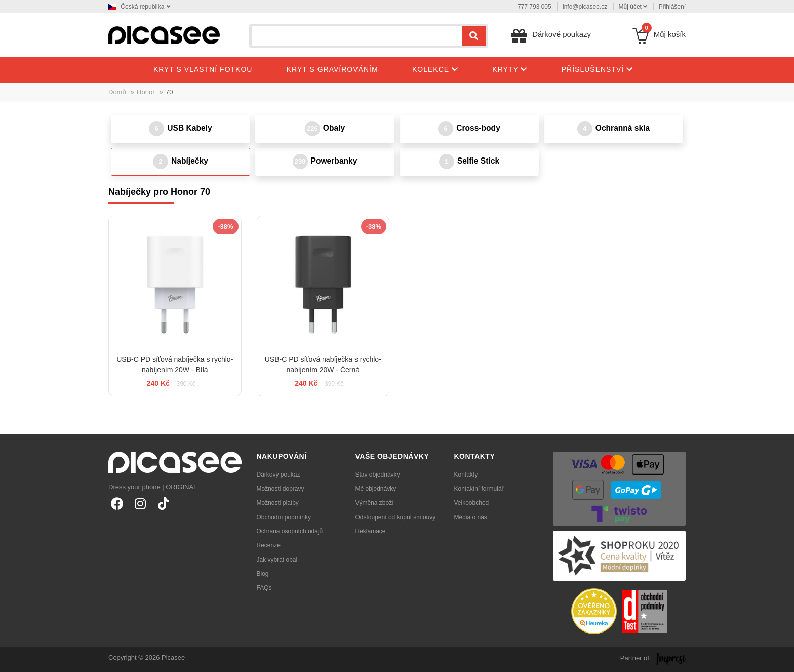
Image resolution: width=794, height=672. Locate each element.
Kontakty (466, 475)
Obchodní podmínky (284, 517)
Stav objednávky (378, 475)
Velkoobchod (472, 503)
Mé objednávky (376, 489)
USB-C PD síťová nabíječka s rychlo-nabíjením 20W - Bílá (175, 364)
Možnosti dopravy (281, 489)
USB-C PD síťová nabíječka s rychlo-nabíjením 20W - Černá (323, 364)
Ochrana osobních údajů (290, 531)
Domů (117, 92)
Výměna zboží (375, 503)
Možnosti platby (278, 503)
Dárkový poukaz (279, 475)
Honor (146, 92)
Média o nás (471, 517)
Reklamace (371, 531)
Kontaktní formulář (479, 489)
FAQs (264, 588)
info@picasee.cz (585, 7)
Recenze (269, 545)
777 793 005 (534, 7)
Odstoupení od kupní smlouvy (396, 517)
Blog (263, 574)
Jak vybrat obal (277, 560)
